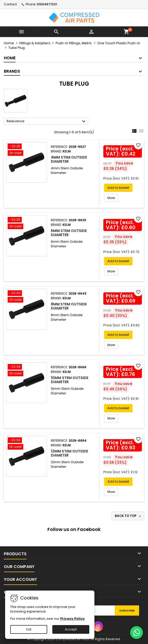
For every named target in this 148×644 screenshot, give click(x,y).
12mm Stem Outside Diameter (69, 453)
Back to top (128, 516)
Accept (71, 629)
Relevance (47, 121)
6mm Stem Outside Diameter (69, 233)
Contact (10, 4)
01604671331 (47, 4)
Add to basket (118, 188)
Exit (29, 629)
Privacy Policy (72, 619)
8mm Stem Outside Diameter (69, 306)
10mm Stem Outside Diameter (70, 380)
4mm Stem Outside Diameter (69, 159)
